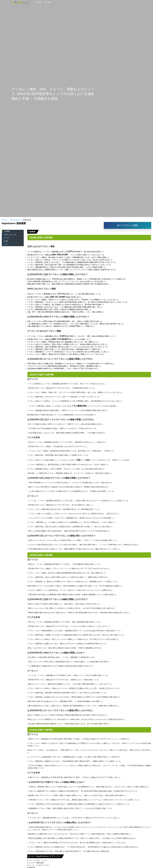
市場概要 (7, 231)
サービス (6, 238)
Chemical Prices (15, 220)
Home (4, 220)
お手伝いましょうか (10, 235)
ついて (6, 244)
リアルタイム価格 (128, 225)
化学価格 (48, 2)
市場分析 (38, 2)
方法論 (6, 241)
